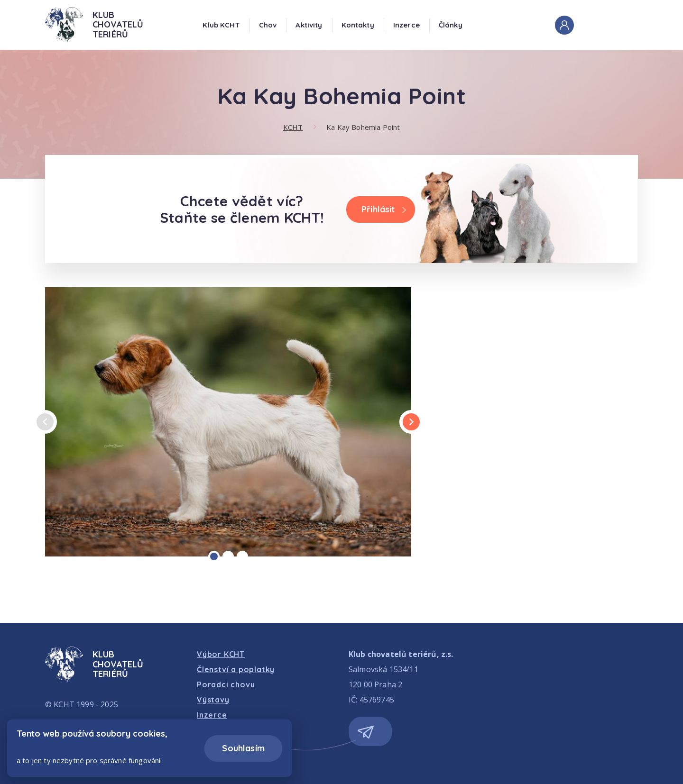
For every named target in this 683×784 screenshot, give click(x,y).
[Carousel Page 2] (228, 556)
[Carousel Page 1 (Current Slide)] (214, 556)
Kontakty (358, 25)
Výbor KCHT (221, 654)
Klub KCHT (221, 25)
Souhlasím (243, 748)
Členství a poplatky (236, 669)
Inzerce (406, 25)
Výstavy (213, 700)
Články (451, 25)
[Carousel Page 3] (242, 556)
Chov (268, 25)
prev (45, 422)
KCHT (293, 127)
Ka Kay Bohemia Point (363, 127)
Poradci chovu (226, 684)
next (411, 422)
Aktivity (309, 25)
